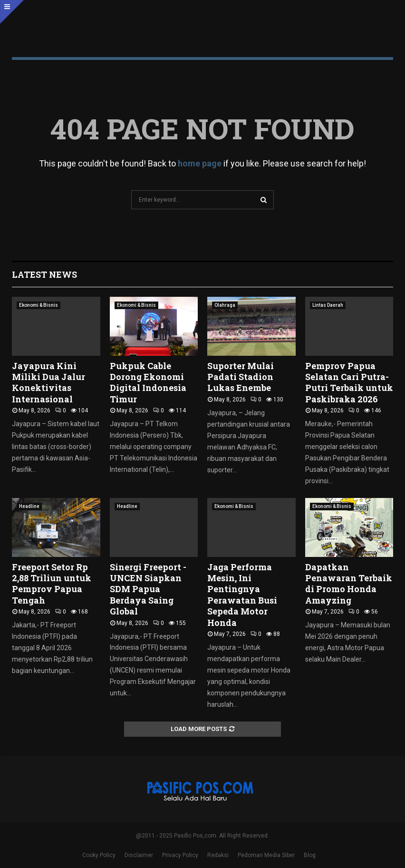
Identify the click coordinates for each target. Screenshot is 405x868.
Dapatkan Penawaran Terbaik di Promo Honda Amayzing (349, 584)
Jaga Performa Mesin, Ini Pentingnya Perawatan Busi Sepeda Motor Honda (242, 595)
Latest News (44, 274)
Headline (29, 506)
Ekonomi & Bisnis (39, 305)
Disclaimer (139, 855)
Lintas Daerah (328, 305)
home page (200, 163)
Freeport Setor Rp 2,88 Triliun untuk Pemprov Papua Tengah (52, 584)
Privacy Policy (180, 855)
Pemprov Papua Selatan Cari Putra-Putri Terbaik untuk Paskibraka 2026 (349, 382)
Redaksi (218, 855)
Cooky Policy (99, 855)
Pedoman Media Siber (266, 855)
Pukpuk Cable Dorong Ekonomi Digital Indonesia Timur (148, 382)
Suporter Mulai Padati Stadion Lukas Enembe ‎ (241, 377)
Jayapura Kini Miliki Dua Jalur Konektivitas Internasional (48, 382)
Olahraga (225, 305)
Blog (310, 855)
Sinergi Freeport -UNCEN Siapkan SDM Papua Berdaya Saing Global (148, 589)
